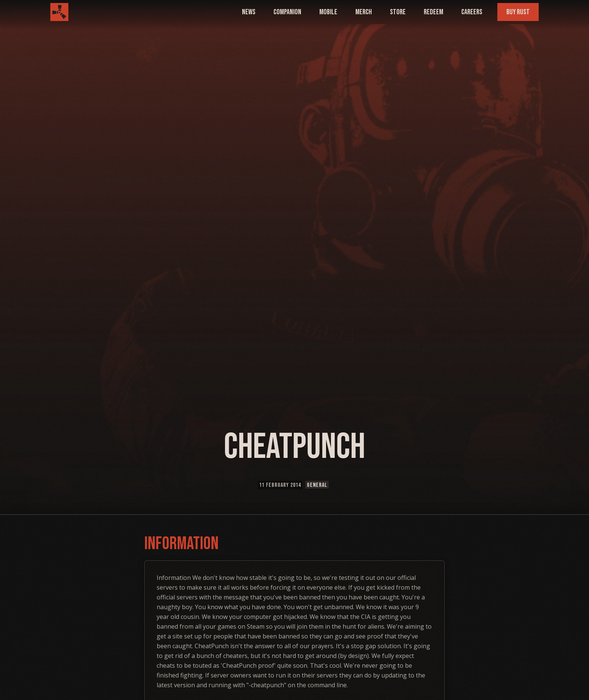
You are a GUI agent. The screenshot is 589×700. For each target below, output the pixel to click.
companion (287, 12)
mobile (328, 12)
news (249, 12)
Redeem (433, 12)
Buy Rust (518, 12)
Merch (364, 12)
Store (398, 12)
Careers (472, 12)
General (317, 485)
